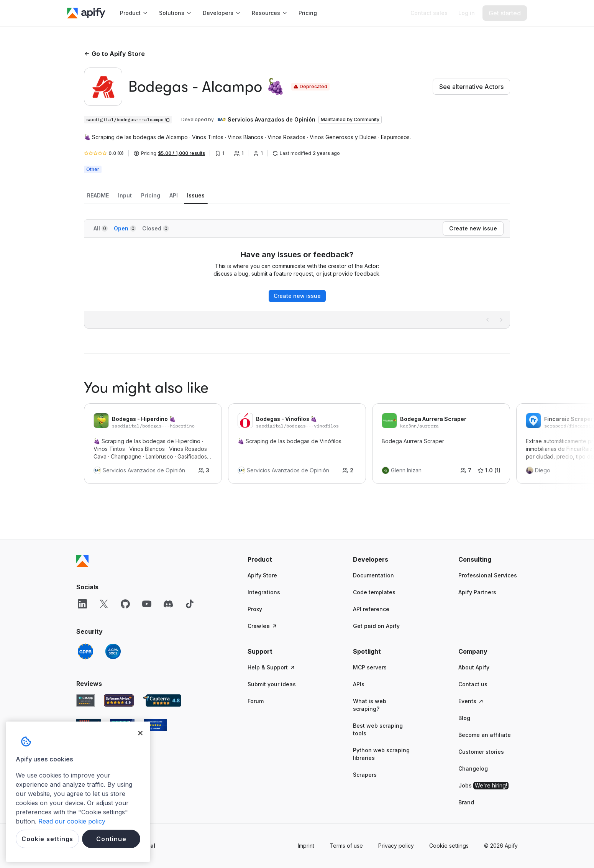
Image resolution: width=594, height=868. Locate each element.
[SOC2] (113, 651)
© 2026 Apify (501, 846)
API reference (371, 609)
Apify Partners (477, 592)
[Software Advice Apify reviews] (119, 700)
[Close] (140, 733)
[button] (277, 559)
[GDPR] (85, 651)
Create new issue (297, 296)
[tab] (98, 196)
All (101, 228)
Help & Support (272, 667)
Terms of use (346, 846)
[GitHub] (125, 604)
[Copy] (128, 120)
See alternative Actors (471, 87)
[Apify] (86, 13)
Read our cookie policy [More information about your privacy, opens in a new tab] (72, 821)
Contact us (473, 684)
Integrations (264, 592)
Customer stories (481, 752)
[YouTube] (147, 604)
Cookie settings (449, 846)
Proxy (255, 609)
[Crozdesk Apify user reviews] (155, 725)
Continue (111, 839)
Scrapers (365, 775)
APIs (359, 684)
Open (125, 228)
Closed (156, 228)
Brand (466, 802)
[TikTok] (190, 604)
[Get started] (505, 13)
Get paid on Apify (376, 626)
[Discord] (168, 604)
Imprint (306, 846)
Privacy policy (396, 846)
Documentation (373, 575)
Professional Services (488, 575)
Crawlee (263, 626)
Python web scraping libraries (381, 754)
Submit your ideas (272, 684)
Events (471, 701)
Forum (256, 701)
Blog (464, 718)
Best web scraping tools (378, 729)
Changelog (473, 769)
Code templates (374, 592)
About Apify (474, 667)
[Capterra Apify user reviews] (162, 700)
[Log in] (467, 13)
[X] (104, 604)
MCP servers (370, 667)
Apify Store (262, 575)
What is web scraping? (370, 705)
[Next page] (501, 320)
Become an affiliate (485, 735)
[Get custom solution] (429, 13)
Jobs (483, 786)
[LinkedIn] (82, 604)
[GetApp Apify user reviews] (85, 700)
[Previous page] (487, 320)
